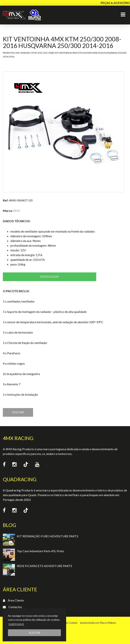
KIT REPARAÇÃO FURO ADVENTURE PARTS (48, 536)
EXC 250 (43, 53)
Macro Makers (108, 623)
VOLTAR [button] (18, 412)
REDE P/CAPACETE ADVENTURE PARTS (44, 566)
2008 (51, 53)
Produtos (9, 53)
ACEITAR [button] (34, 633)
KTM (34, 53)
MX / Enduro (23, 53)
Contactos (15, 607)
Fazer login (49, 276)
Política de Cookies (67, 623)
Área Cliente (16, 600)
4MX (17, 211)
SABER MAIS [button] (16, 624)
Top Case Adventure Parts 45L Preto (40, 551)
